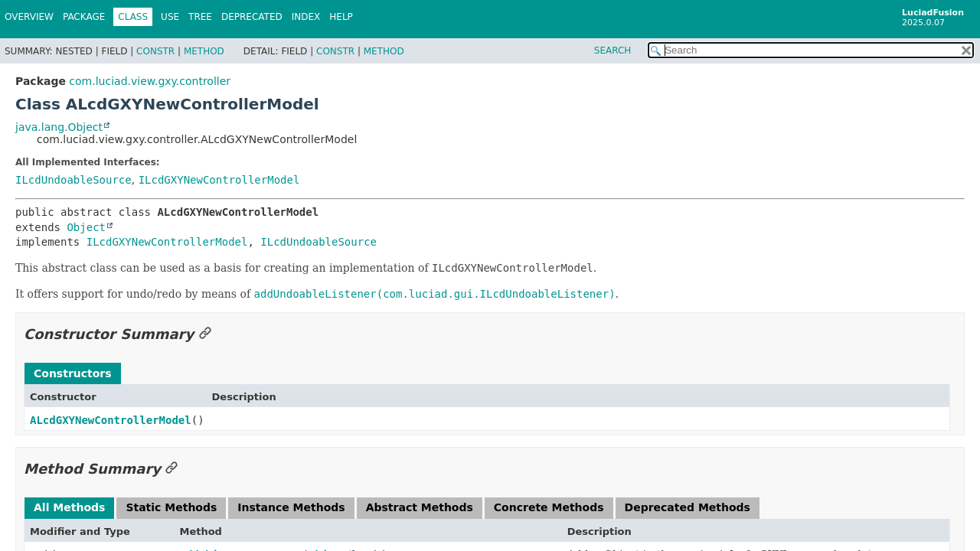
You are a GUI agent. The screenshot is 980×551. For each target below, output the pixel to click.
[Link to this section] (205, 334)
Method (204, 51)
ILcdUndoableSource (73, 180)
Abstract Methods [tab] (420, 507)
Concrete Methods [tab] (549, 507)
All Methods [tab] (69, 507)
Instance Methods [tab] (291, 507)
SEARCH (613, 51)
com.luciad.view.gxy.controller (150, 81)
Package (84, 17)
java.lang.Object (59, 127)
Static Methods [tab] (171, 507)
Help (341, 17)
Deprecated (252, 17)
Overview (29, 17)
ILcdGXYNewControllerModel (219, 180)
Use (170, 17)
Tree (200, 17)
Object (86, 227)
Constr (155, 51)
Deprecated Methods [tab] (688, 507)
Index (306, 17)
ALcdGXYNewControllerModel (111, 420)
